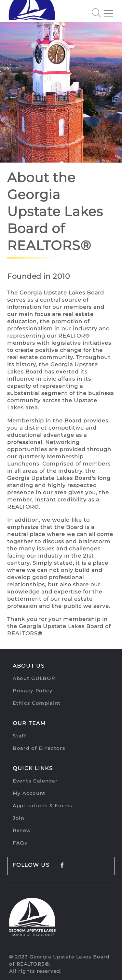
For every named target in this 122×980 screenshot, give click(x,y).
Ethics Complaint (37, 703)
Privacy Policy (33, 691)
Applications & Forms (43, 806)
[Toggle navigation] (111, 11)
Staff (20, 736)
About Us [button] (29, 666)
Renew (22, 830)
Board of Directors (39, 748)
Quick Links (33, 768)
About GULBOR (34, 678)
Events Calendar (35, 781)
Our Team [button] (29, 723)
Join (19, 818)
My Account (29, 793)
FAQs (20, 843)
